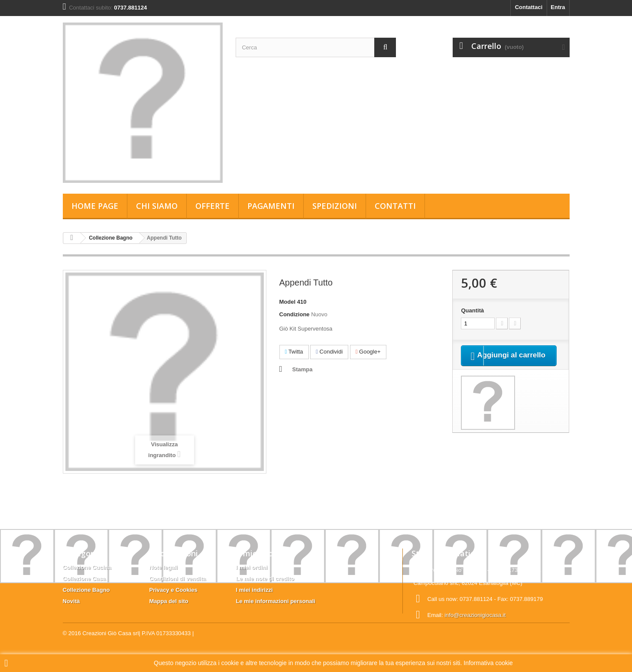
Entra (558, 7)
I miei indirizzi (254, 590)
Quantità (472, 310)
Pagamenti (271, 206)
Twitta (294, 352)
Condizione (295, 314)
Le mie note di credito (265, 579)
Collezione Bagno (111, 238)
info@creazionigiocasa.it (475, 615)
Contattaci (529, 7)
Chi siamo (157, 206)
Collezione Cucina (87, 567)
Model (288, 302)
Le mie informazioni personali (276, 601)
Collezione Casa (84, 579)
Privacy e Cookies (173, 590)
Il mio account (263, 553)
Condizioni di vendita (178, 579)
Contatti (395, 206)
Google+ (368, 352)
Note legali (164, 567)
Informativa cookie (488, 663)
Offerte (212, 206)
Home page (95, 206)
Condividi (329, 352)
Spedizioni (335, 206)
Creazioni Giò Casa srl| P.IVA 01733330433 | (138, 648)
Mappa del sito (169, 601)
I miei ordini (252, 567)
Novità (71, 601)
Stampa (303, 369)
